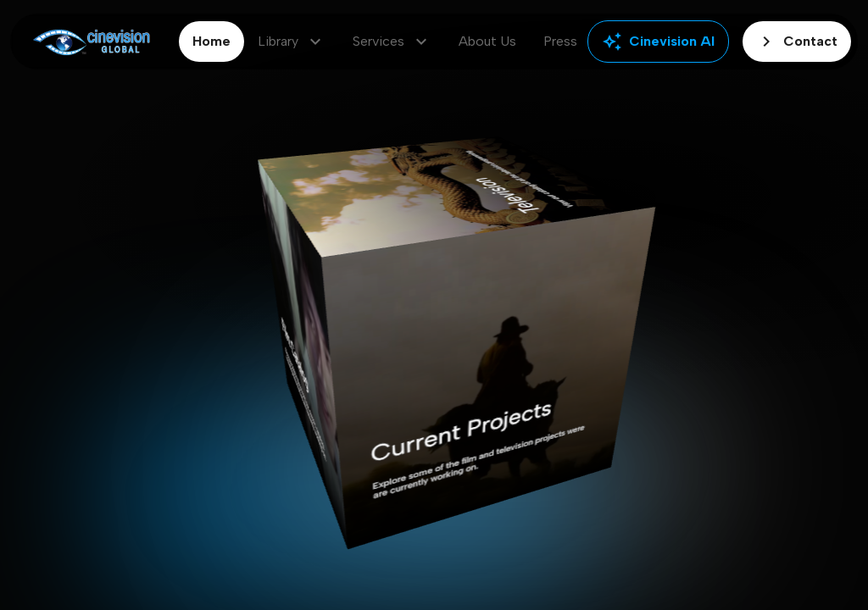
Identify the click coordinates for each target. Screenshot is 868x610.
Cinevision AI (658, 42)
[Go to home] (91, 42)
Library (292, 42)
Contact (797, 42)
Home (211, 41)
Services (392, 42)
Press (560, 41)
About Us (487, 41)
